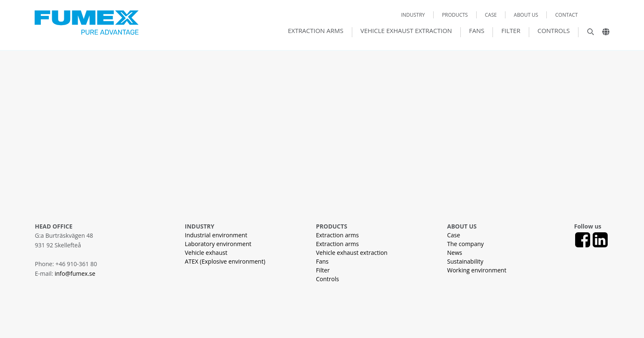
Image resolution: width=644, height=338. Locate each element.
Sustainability (465, 261)
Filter (511, 31)
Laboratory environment (218, 244)
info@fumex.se (75, 273)
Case (491, 15)
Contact (566, 15)
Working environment (477, 270)
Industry (413, 15)
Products (455, 15)
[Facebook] (583, 240)
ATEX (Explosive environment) (225, 261)
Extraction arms (316, 31)
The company (465, 244)
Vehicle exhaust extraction (406, 31)
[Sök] (586, 34)
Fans (477, 31)
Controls (554, 31)
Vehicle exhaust (206, 253)
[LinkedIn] (600, 240)
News (455, 253)
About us (526, 15)
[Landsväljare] (603, 34)
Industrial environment (216, 235)
